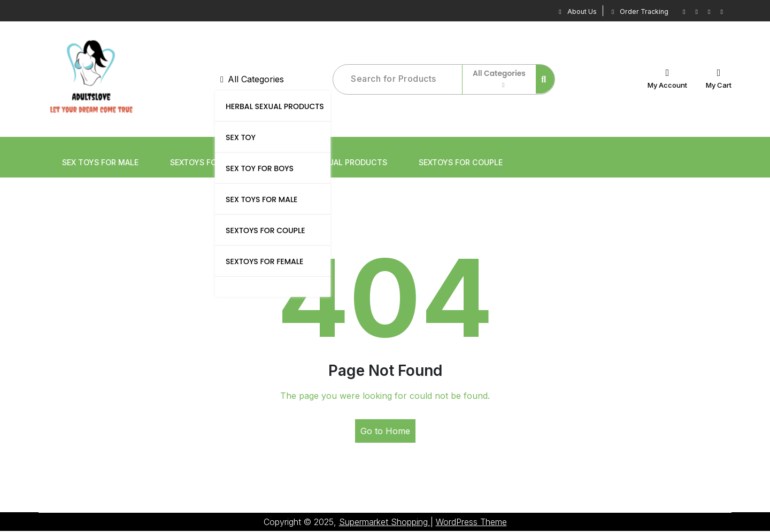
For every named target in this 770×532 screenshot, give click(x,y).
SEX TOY (241, 138)
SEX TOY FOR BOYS (260, 169)
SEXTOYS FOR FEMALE (264, 262)
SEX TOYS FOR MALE (261, 200)
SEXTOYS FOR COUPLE (265, 231)
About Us (564, 11)
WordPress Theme (471, 523)
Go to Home (385, 432)
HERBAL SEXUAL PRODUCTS (275, 107)
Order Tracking (633, 11)
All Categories (252, 80)
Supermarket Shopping (385, 523)
